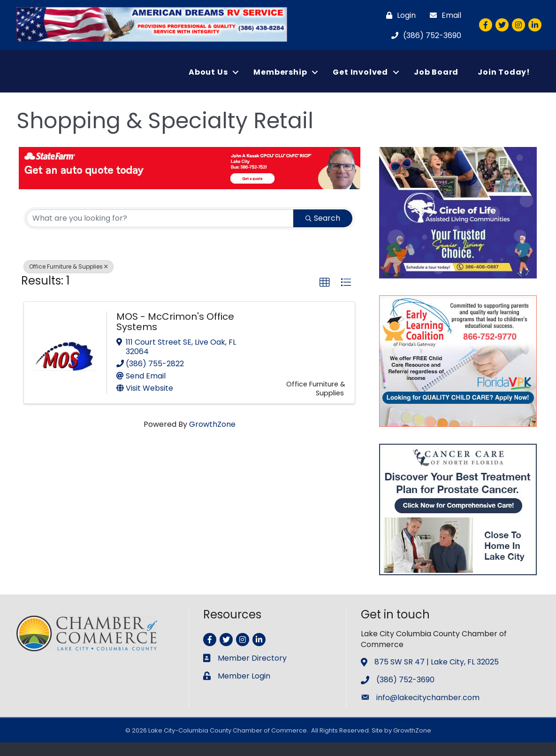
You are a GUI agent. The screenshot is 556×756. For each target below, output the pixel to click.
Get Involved (360, 79)
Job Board (436, 79)
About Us (208, 79)
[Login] (399, 15)
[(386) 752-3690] (424, 35)
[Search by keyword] (160, 232)
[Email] (443, 15)
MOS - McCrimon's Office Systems (175, 335)
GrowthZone (212, 438)
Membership (280, 79)
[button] (325, 296)
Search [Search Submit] (323, 232)
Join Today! (504, 79)
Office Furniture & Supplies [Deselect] (69, 280)
